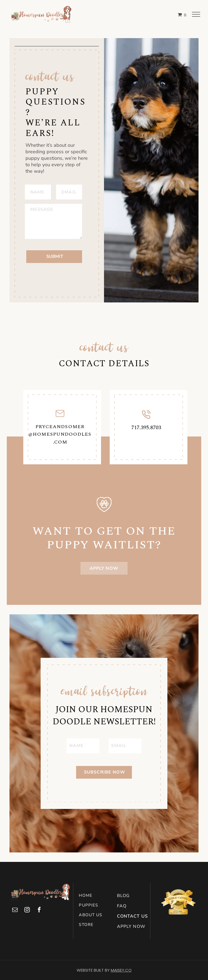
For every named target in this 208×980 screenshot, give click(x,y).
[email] (15, 910)
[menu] (196, 14)
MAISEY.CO (121, 970)
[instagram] (27, 910)
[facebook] (39, 910)
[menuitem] (97, 895)
